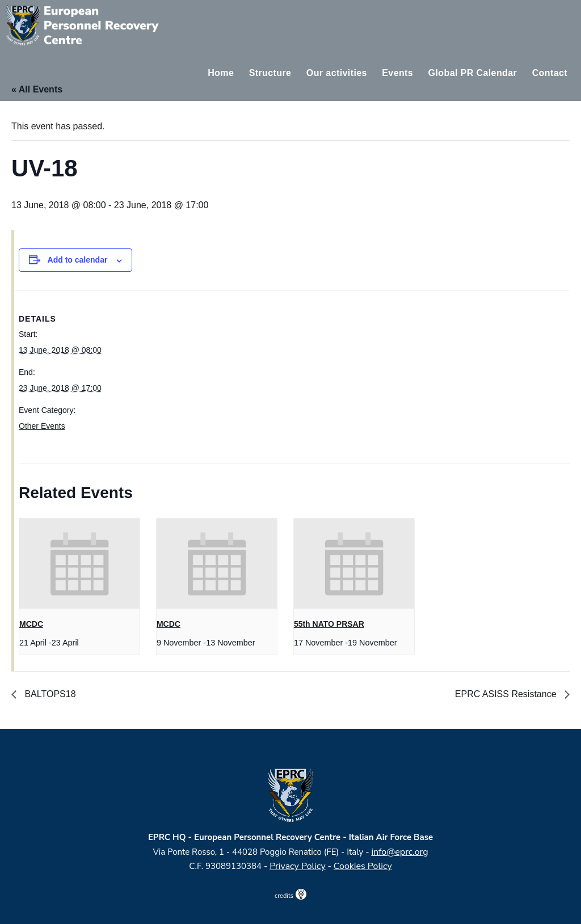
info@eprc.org (399, 852)
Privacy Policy (298, 866)
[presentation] (79, 564)
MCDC (31, 624)
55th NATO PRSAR (329, 624)
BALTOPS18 (49, 694)
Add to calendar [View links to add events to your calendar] (78, 260)
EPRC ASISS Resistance (507, 694)
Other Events (42, 426)
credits (290, 896)
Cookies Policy (363, 866)
